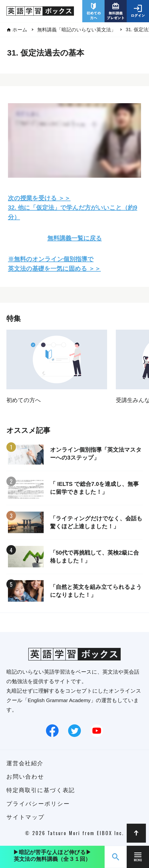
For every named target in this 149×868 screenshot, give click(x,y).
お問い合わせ (25, 777)
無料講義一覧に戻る (75, 238)
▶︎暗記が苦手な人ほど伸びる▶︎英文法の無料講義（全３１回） (52, 856)
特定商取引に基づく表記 (41, 790)
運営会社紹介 (25, 763)
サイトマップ (26, 817)
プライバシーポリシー (38, 804)
